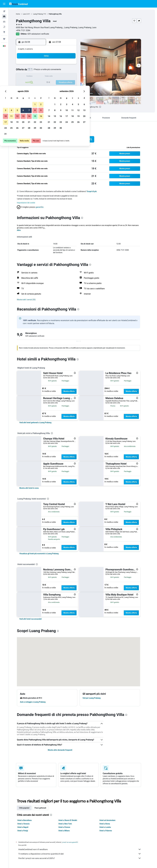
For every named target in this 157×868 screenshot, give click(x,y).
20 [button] (57, 83)
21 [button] (63, 83)
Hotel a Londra (109, 827)
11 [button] (45, 77)
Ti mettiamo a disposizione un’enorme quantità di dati (84, 854)
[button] (4, 4)
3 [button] (39, 71)
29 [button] (69, 88)
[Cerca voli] (4, 11)
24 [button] (39, 88)
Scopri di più (96, 191)
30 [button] (74, 88)
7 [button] (63, 71)
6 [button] (57, 71)
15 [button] (69, 77)
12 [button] (51, 77)
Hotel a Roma (109, 824)
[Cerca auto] (4, 22)
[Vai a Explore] (4, 32)
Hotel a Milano (68, 831)
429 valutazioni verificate (42, 34)
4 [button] (45, 71)
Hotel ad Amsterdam (112, 820)
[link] (40, 423)
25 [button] (45, 88)
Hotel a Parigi (27, 831)
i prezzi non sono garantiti (74, 842)
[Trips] (4, 39)
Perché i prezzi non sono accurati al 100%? (84, 858)
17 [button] (39, 83)
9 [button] (74, 71)
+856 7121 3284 (27, 30)
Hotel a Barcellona (29, 820)
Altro (23, 230)
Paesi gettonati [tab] (45, 808)
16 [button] (74, 77)
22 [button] (69, 83)
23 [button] (74, 83)
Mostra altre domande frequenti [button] (64, 750)
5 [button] (51, 71)
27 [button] (57, 88)
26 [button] (51, 88)
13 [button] (57, 77)
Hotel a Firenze (69, 827)
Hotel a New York (69, 824)
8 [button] (69, 71)
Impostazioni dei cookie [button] (30, 203)
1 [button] (69, 65)
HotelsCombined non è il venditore (84, 849)
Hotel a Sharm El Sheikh (72, 820)
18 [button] (45, 83)
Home (22, 14)
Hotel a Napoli (27, 827)
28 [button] (63, 88)
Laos (29, 14)
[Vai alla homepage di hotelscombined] (18, 4)
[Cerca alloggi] (4, 16)
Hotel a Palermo (110, 831)
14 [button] (63, 77)
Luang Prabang (42, 14)
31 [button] (39, 94)
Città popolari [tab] (29, 808)
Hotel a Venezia (28, 824)
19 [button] (51, 83)
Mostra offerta (73, 391)
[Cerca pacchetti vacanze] (4, 27)
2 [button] (74, 65)
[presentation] (104, 107)
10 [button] (39, 77)
